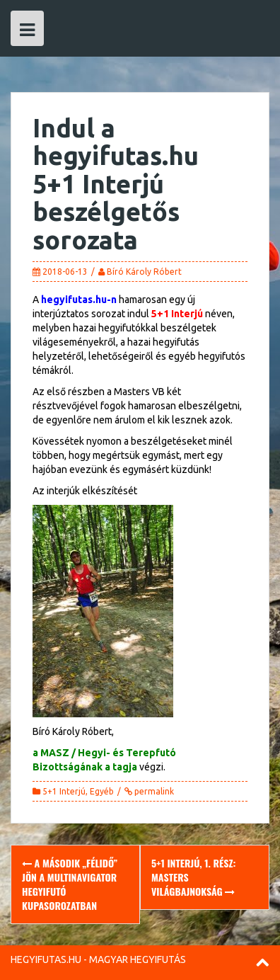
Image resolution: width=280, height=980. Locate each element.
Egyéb (102, 791)
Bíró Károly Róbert (144, 272)
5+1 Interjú (64, 791)
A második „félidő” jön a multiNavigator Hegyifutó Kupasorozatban (70, 884)
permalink (153, 791)
